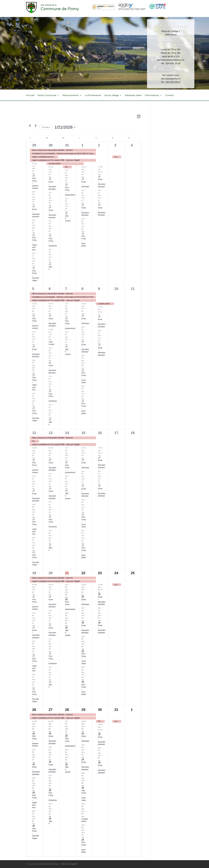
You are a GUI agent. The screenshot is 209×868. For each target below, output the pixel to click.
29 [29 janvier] (83, 710)
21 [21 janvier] (67, 573)
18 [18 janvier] (133, 433)
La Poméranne (93, 96)
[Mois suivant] (36, 126)
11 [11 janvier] (133, 289)
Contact (170, 96)
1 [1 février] (132, 710)
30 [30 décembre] (51, 145)
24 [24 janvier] (116, 573)
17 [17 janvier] (116, 433)
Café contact (51, 343)
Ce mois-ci (46, 127)
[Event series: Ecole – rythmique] (83, 179)
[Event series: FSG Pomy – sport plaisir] (83, 234)
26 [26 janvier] (34, 710)
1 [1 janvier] (82, 145)
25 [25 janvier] (133, 573)
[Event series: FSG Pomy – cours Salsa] (83, 371)
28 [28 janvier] (67, 710)
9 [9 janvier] (99, 289)
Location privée (85, 820)
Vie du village (111, 96)
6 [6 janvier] (50, 289)
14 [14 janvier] (67, 433)
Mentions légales (69, 864)
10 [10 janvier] (116, 289)
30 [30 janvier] (100, 710)
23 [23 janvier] (100, 573)
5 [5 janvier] (33, 289)
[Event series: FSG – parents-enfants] (34, 176)
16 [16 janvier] (100, 433)
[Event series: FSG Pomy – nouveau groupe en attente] (34, 235)
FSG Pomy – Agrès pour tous (34, 384)
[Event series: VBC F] (50, 265)
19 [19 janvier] (34, 573)
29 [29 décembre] (34, 145)
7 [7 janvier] (66, 289)
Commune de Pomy (49, 864)
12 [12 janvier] (34, 433)
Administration (71, 96)
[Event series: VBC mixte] (66, 214)
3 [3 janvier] (115, 145)
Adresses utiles (133, 96)
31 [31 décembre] (67, 145)
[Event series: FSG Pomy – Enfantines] (50, 236)
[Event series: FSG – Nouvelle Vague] (34, 268)
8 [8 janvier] (82, 289)
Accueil (30, 96)
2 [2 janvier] (99, 145)
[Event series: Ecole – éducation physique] (34, 207)
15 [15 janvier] (83, 433)
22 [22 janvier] (83, 573)
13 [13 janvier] (51, 433)
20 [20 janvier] (51, 573)
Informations (152, 96)
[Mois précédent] (30, 126)
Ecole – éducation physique (52, 185)
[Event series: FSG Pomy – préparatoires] (66, 185)
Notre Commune (47, 96)
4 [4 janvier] (132, 145)
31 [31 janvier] (116, 710)
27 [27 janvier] (51, 710)
